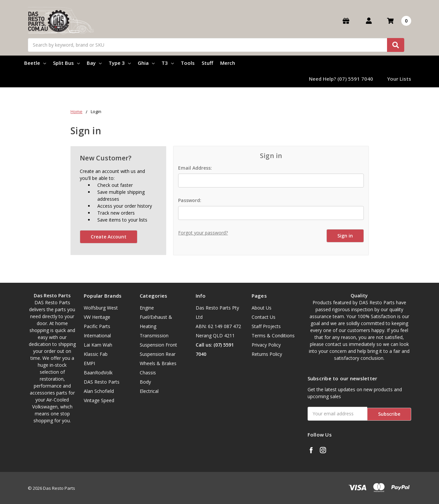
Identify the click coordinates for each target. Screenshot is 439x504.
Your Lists (399, 79)
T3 (168, 63)
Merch (228, 63)
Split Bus (66, 63)
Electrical (149, 391)
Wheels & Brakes (158, 363)
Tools (188, 63)
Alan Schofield (99, 391)
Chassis (148, 373)
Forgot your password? (203, 233)
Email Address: (195, 168)
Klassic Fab (96, 354)
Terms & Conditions (273, 336)
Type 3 (120, 63)
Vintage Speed (99, 400)
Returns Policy (267, 354)
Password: (190, 200)
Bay (94, 63)
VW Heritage (97, 317)
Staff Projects (266, 326)
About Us (262, 308)
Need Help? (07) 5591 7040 (341, 79)
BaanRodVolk (98, 373)
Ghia (146, 63)
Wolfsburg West (101, 308)
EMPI (89, 363)
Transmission (154, 336)
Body (145, 382)
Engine (147, 308)
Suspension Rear (158, 354)
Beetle (35, 63)
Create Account (109, 237)
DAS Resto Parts (102, 382)
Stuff (207, 63)
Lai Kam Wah (98, 345)
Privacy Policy (266, 345)
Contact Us (264, 317)
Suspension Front (158, 345)
